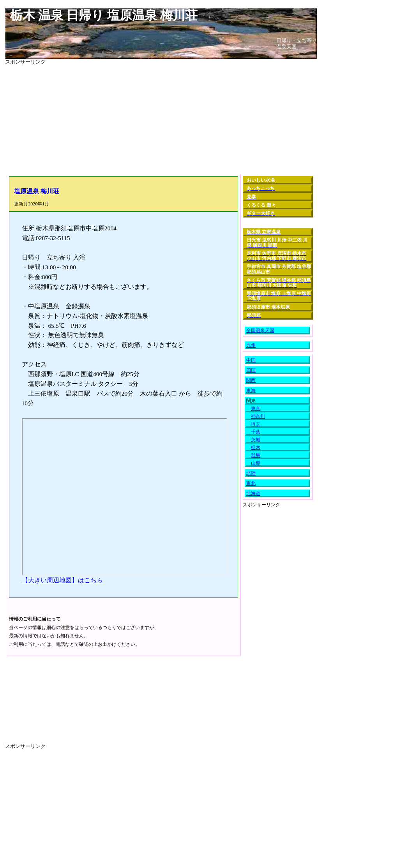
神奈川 (258, 416)
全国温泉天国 (260, 331)
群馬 (256, 455)
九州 (251, 345)
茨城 (256, 440)
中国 (251, 360)
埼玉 (256, 424)
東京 (256, 408)
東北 (251, 483)
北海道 (253, 493)
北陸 (251, 473)
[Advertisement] (161, 120)
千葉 (256, 432)
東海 (251, 391)
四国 (251, 370)
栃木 (256, 447)
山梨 (256, 463)
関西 (251, 380)
